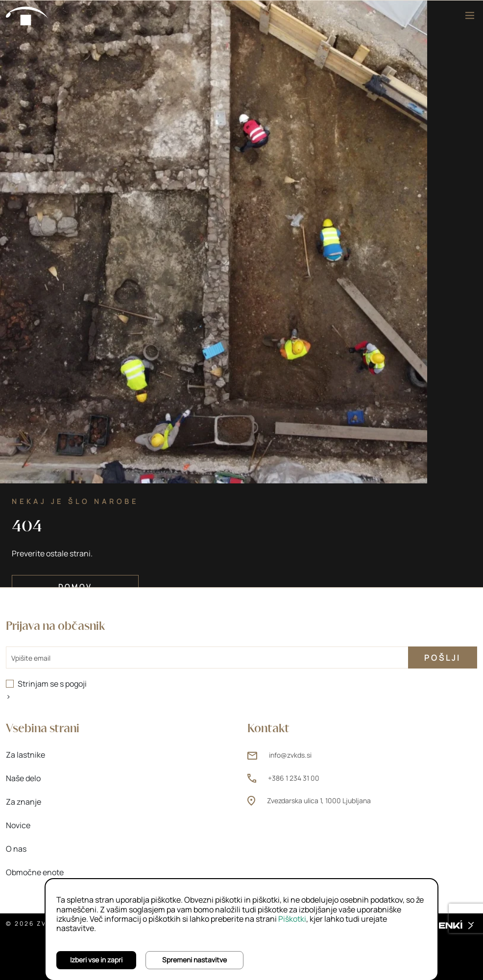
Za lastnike (25, 755)
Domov (75, 586)
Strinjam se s (52, 684)
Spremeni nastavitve (194, 960)
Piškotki (292, 919)
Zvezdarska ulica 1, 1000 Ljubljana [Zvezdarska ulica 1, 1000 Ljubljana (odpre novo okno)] (319, 801)
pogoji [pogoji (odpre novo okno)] (76, 684)
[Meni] (470, 15)
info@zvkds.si (290, 755)
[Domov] (27, 15)
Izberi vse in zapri (96, 960)
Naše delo (23, 778)
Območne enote (35, 872)
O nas (16, 849)
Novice (18, 825)
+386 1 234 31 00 (294, 778)
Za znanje (24, 802)
